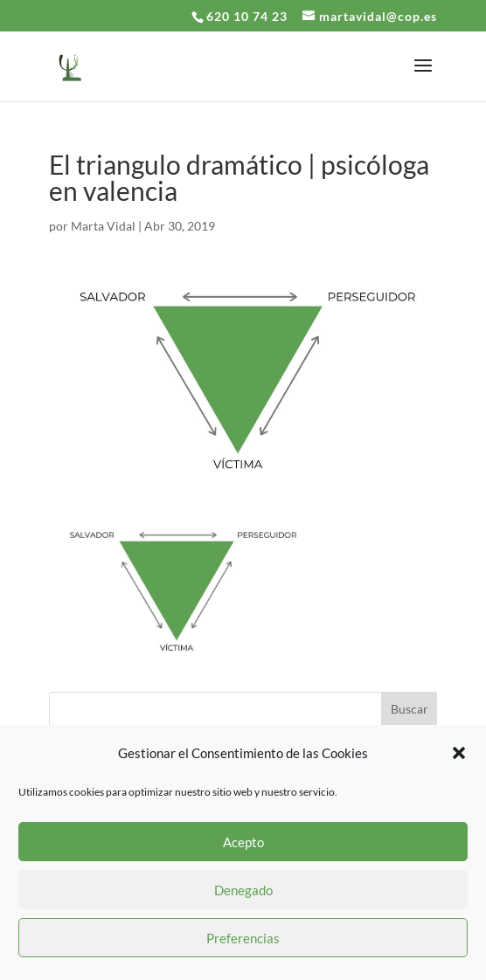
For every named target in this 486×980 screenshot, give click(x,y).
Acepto (243, 842)
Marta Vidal (103, 226)
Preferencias (243, 938)
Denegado (243, 890)
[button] (459, 753)
